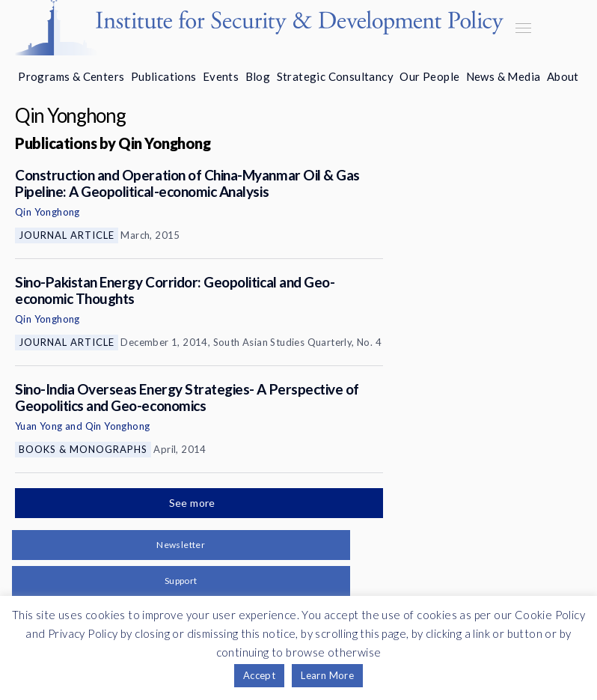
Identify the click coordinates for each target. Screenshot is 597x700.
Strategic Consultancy (335, 76)
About (563, 76)
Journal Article (67, 235)
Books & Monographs (83, 449)
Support (181, 581)
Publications (164, 76)
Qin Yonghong (48, 212)
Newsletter (181, 545)
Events (221, 76)
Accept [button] (259, 675)
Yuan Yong (39, 426)
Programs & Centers (71, 76)
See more (194, 503)
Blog (258, 76)
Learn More (327, 675)
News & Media (503, 76)
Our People (429, 76)
